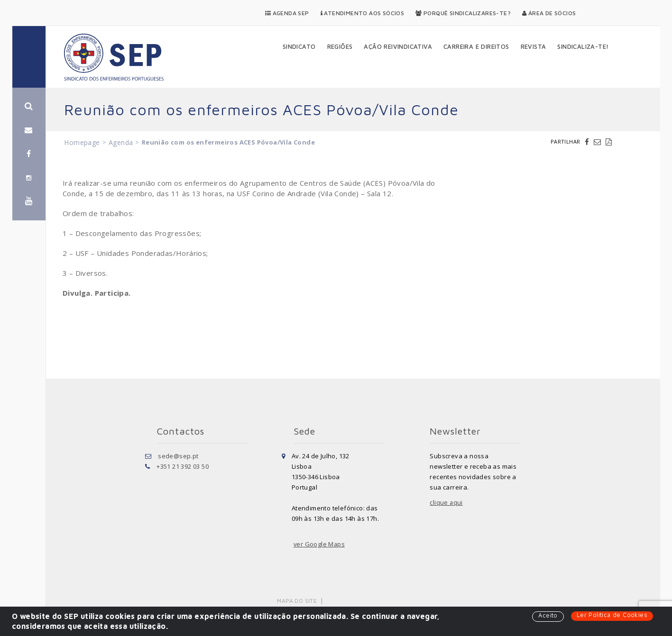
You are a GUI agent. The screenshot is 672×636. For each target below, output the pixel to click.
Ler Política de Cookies (612, 615)
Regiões (340, 46)
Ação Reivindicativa (398, 46)
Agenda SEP (287, 13)
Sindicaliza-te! (583, 46)
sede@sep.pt (178, 456)
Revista (534, 46)
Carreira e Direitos (476, 46)
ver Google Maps (320, 544)
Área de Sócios (549, 13)
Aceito (548, 616)
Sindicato (299, 46)
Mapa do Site (297, 601)
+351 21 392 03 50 (183, 466)
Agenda (121, 142)
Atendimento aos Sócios (363, 13)
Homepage (82, 142)
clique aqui (446, 502)
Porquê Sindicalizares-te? (463, 13)
